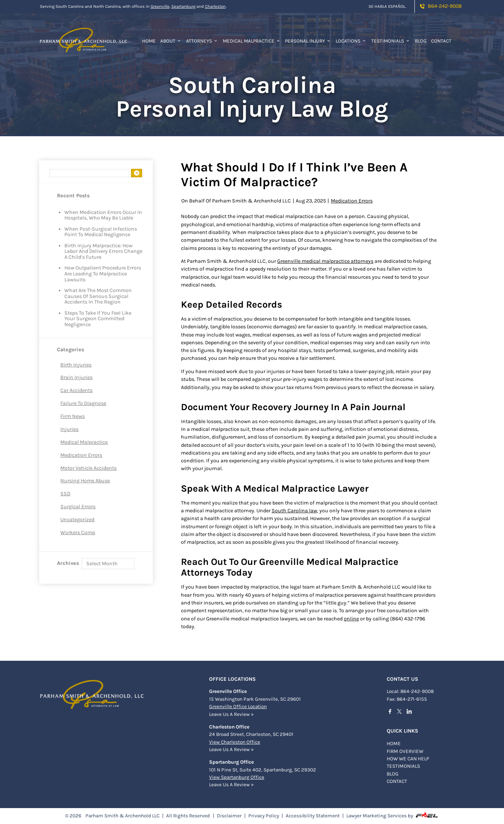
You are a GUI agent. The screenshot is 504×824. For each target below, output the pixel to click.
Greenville (160, 6)
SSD (65, 494)
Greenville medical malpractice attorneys (325, 261)
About (171, 41)
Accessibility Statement (313, 816)
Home (149, 41)
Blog (421, 41)
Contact (441, 41)
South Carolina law (294, 511)
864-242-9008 (441, 6)
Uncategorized (77, 520)
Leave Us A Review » (231, 714)
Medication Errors (81, 455)
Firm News (73, 416)
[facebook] (392, 713)
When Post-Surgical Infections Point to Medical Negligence (101, 232)
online (351, 619)
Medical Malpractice (252, 41)
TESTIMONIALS (403, 766)
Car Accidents (76, 390)
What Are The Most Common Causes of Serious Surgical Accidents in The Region (98, 296)
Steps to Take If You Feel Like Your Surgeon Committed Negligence (98, 319)
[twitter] (401, 713)
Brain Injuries (76, 377)
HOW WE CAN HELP (408, 759)
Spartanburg (183, 6)
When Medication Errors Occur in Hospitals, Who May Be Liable (103, 215)
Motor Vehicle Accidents (88, 468)
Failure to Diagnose (83, 403)
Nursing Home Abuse (85, 481)
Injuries (69, 429)
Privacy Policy (264, 816)
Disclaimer (229, 816)
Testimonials (391, 41)
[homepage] (84, 36)
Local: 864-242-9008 (410, 691)
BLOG (393, 774)
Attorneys (202, 41)
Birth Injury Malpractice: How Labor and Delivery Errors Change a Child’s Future (103, 252)
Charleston (215, 6)
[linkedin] (411, 713)
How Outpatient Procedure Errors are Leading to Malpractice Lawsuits (103, 274)
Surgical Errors (78, 507)
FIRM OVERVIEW (405, 751)
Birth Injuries (76, 365)
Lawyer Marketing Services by (393, 815)
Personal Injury (308, 41)
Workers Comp (78, 532)
